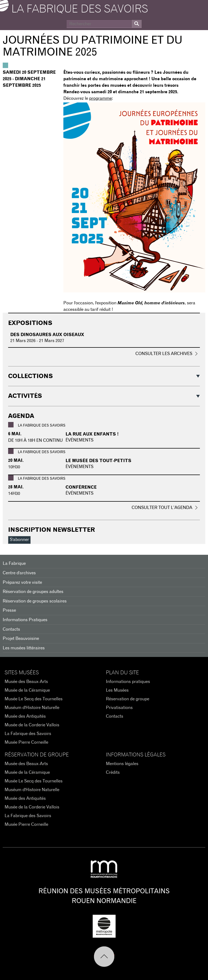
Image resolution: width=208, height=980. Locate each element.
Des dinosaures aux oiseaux (47, 335)
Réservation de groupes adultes (33, 592)
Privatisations (119, 708)
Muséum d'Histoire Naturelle (32, 708)
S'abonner (19, 540)
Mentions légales (122, 764)
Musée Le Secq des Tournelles (34, 699)
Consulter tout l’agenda (162, 508)
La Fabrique (14, 563)
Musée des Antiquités (25, 716)
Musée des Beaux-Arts (26, 682)
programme (100, 98)
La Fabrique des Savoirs (28, 734)
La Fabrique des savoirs (80, 9)
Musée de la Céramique (27, 690)
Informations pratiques (128, 682)
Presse (9, 610)
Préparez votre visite (22, 582)
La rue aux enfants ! (92, 434)
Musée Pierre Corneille (26, 742)
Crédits (113, 772)
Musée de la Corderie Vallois (32, 725)
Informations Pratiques (25, 620)
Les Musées (117, 690)
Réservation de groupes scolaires (35, 601)
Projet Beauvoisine (21, 639)
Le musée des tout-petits (98, 461)
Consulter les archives (164, 354)
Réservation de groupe (128, 699)
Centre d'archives (19, 573)
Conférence (81, 487)
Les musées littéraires (24, 648)
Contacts (11, 629)
